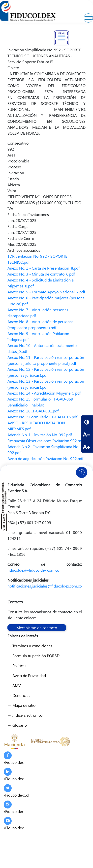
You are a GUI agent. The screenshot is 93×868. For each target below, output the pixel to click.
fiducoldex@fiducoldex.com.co (33, 570)
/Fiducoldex (14, 758)
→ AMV (14, 685)
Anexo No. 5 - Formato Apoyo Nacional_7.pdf (46, 292)
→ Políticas (17, 666)
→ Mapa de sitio (21, 705)
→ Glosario (17, 725)
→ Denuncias (19, 695)
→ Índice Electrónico (25, 715)
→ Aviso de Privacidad (27, 675)
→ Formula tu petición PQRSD (33, 656)
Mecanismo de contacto (37, 628)
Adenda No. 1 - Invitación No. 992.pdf (40, 435)
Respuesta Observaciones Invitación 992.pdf (45, 441)
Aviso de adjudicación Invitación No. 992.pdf (45, 458)
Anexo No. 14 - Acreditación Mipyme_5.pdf (44, 393)
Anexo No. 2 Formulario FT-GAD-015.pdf (42, 417)
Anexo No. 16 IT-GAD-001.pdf (33, 411)
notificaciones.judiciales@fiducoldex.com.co (45, 586)
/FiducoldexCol (16, 791)
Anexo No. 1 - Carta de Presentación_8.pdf (44, 268)
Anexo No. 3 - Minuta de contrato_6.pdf (41, 274)
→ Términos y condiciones (30, 646)
